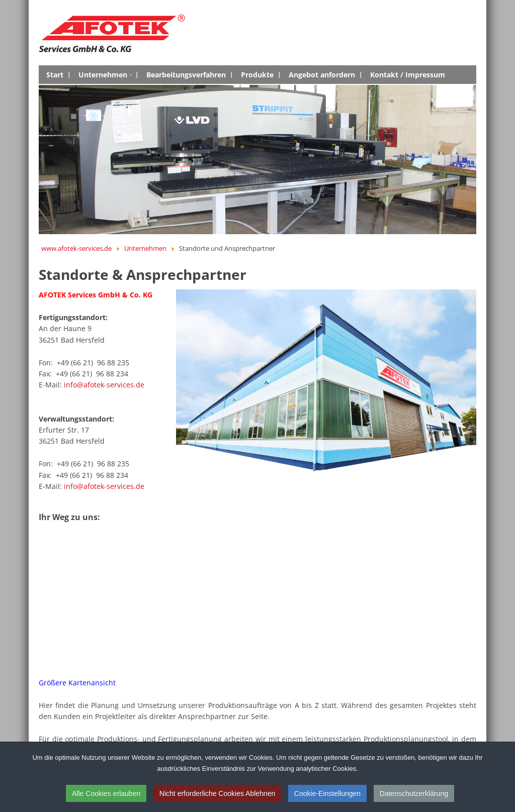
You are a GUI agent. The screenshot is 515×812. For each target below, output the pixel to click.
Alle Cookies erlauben (106, 793)
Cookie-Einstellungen (327, 793)
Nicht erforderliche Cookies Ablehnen (217, 793)
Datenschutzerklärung (414, 793)
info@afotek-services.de (104, 385)
